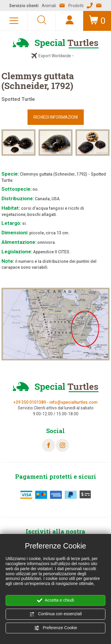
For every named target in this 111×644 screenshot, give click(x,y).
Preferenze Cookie (56, 628)
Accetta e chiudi (55, 600)
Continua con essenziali (56, 614)
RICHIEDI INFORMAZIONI (56, 117)
